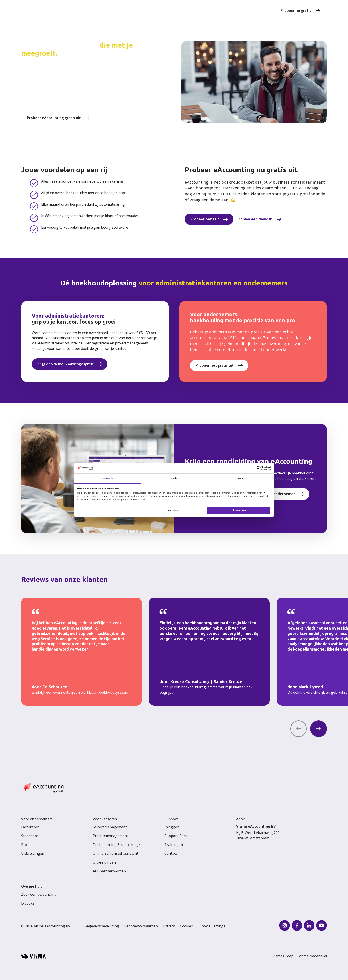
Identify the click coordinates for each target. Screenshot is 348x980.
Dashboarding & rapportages (117, 845)
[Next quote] (319, 729)
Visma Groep (283, 956)
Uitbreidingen (33, 853)
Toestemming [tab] (108, 478)
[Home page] (44, 11)
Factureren (30, 827)
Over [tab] (241, 478)
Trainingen (174, 845)
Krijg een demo (118, 118)
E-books (28, 903)
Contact (171, 853)
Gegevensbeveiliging (102, 926)
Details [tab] (174, 478)
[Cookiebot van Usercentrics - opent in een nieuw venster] (251, 468)
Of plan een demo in (255, 219)
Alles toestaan (239, 510)
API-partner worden (109, 871)
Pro (24, 845)
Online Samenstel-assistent (116, 853)
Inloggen (172, 827)
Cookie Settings (212, 926)
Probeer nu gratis (296, 10)
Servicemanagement (110, 827)
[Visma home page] (34, 956)
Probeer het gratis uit (215, 365)
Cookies (186, 926)
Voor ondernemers (240, 10)
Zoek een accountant (38, 894)
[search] (268, 11)
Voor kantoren (202, 10)
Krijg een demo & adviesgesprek (65, 364)
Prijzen (126, 10)
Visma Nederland (313, 956)
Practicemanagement (110, 836)
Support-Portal (177, 836)
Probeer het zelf (205, 219)
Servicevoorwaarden (141, 926)
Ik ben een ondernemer (275, 494)
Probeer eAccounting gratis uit (54, 118)
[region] (174, 652)
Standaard (30, 836)
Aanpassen (174, 510)
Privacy (169, 926)
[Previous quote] (299, 729)
